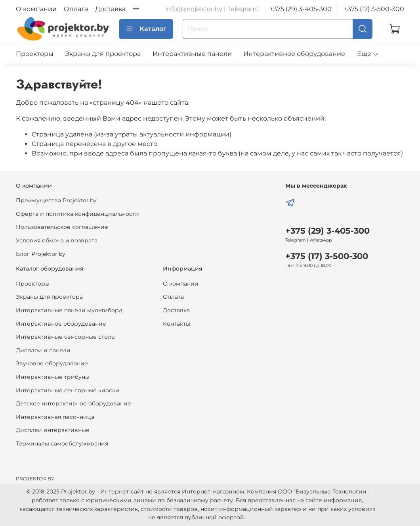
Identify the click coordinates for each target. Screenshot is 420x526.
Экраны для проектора (103, 54)
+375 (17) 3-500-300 (374, 9)
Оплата (76, 9)
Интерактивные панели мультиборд (69, 310)
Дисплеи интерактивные (53, 430)
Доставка (110, 9)
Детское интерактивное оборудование (73, 403)
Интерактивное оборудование (294, 54)
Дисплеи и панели (43, 350)
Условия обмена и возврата (57, 240)
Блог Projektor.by (41, 254)
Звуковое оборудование (52, 363)
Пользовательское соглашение (62, 227)
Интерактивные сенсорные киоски (68, 390)
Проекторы (35, 54)
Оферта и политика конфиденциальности (77, 214)
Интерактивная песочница (55, 417)
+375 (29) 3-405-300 (301, 9)
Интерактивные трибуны (53, 377)
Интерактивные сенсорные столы (66, 337)
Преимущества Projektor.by (56, 200)
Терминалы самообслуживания (62, 443)
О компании (36, 9)
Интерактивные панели (192, 54)
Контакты (177, 324)
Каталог (146, 29)
